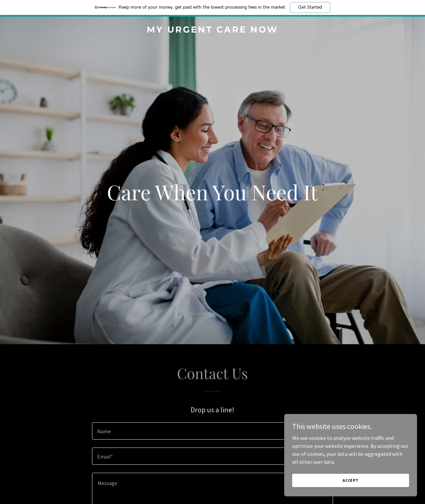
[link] (213, 31)
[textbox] (212, 431)
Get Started (310, 7)
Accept (351, 480)
